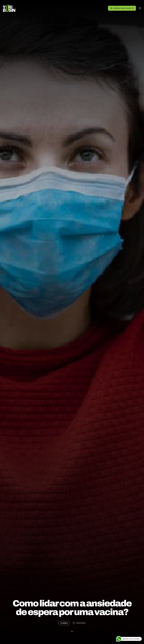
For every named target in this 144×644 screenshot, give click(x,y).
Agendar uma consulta (122, 8)
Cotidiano (64, 623)
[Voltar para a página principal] (9, 8)
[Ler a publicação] (72, 631)
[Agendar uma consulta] (129, 639)
